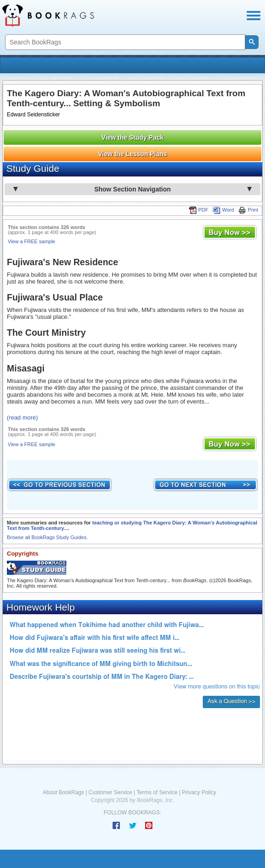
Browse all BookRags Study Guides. (47, 537)
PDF (199, 210)
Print (248, 210)
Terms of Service (157, 792)
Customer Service (110, 792)
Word (223, 210)
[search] (124, 42)
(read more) (22, 418)
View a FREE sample (32, 241)
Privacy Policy (199, 792)
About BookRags (64, 792)
